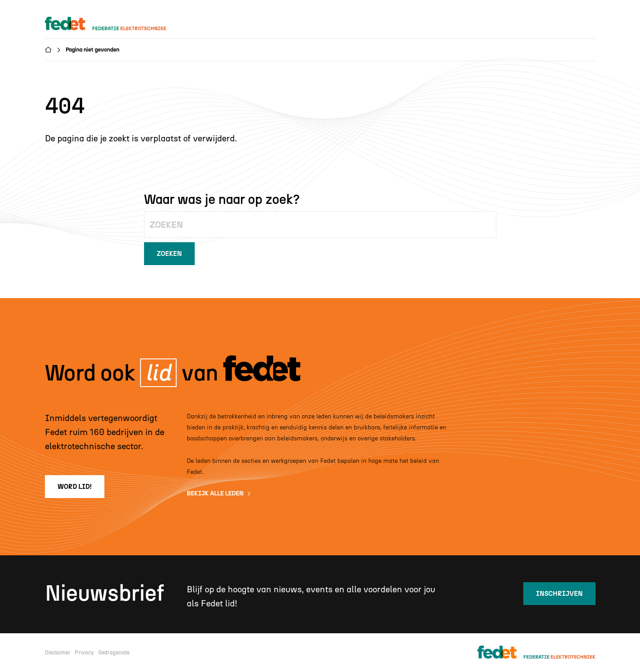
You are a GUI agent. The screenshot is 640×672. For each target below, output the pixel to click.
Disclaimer (58, 653)
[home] (114, 24)
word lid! (75, 487)
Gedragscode (114, 653)
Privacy (84, 653)
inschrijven (559, 594)
